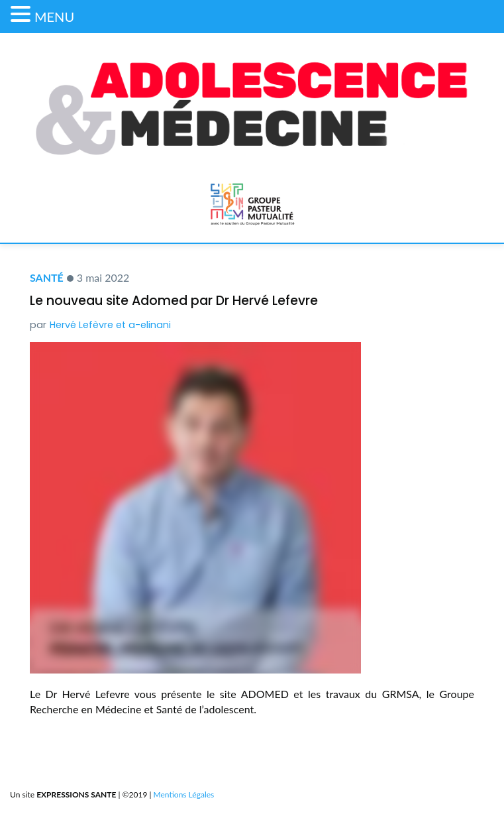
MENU (54, 17)
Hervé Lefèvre (81, 325)
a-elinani (150, 325)
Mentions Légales (184, 794)
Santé (47, 277)
